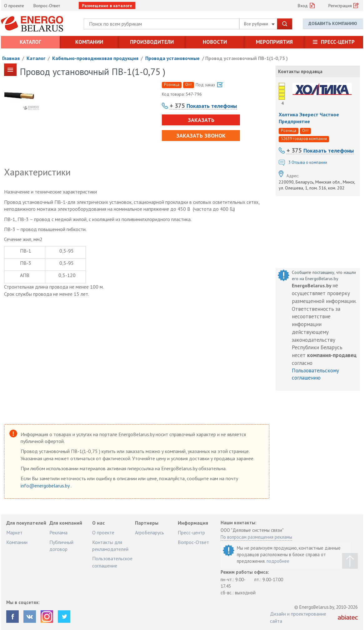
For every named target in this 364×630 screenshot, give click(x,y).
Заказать (201, 120)
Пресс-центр (338, 42)
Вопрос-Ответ (47, 6)
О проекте (14, 6)
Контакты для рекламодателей (110, 546)
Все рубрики (259, 24)
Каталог (30, 42)
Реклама (58, 532)
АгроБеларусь (150, 532)
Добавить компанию (333, 23)
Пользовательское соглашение (112, 562)
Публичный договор (61, 546)
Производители (152, 42)
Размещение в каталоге (107, 6)
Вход (303, 6)
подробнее (278, 561)
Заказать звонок (201, 136)
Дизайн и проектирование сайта (298, 617)
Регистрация (340, 6)
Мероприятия (274, 42)
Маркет (14, 532)
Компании (89, 42)
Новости (215, 42)
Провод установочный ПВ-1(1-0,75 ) (247, 58)
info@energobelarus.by (46, 486)
